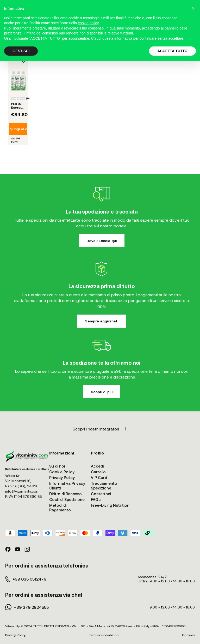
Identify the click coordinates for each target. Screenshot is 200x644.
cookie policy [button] (88, 23)
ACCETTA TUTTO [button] (172, 51)
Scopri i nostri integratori (100, 429)
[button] (193, 8)
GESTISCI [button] (21, 51)
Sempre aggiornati (102, 321)
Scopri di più (102, 392)
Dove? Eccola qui (102, 241)
